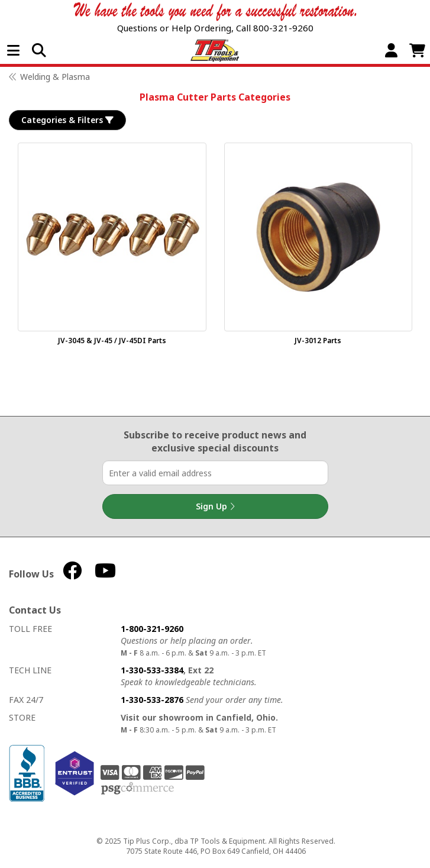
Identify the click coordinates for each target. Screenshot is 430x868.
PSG (138, 789)
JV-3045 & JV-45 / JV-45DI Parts (112, 341)
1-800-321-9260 (152, 629)
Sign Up (215, 506)
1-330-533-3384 (152, 670)
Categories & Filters (67, 120)
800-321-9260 (283, 28)
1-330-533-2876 (152, 700)
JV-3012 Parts (318, 341)
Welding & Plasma (55, 77)
